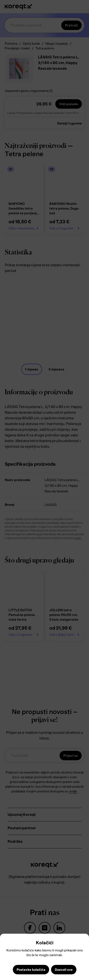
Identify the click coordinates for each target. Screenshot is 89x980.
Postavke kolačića (31, 970)
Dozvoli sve (64, 970)
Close (6, 941)
